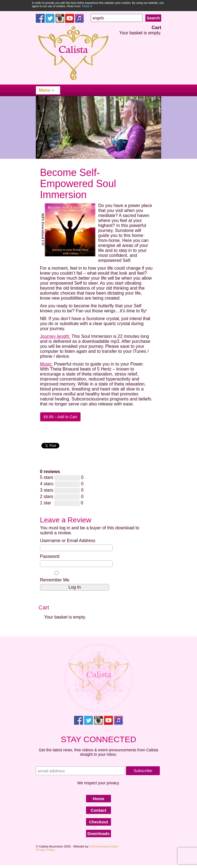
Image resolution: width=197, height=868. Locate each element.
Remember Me (56, 577)
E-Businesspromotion (104, 846)
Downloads (98, 833)
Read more (74, 6)
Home (98, 799)
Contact (98, 810)
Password (50, 556)
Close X (87, 6)
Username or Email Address (68, 541)
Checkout (98, 822)
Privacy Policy (45, 850)
